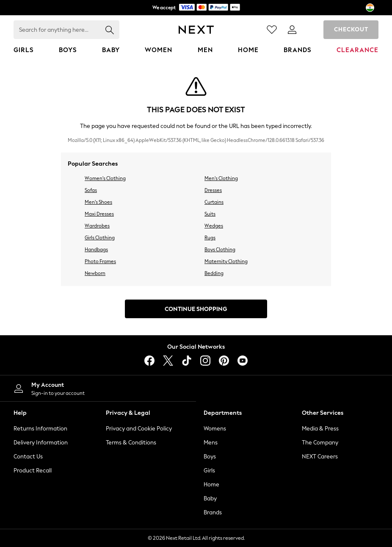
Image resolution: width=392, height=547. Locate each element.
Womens (215, 429)
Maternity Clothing (226, 261)
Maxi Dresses (99, 214)
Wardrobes (97, 226)
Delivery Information (41, 443)
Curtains (214, 202)
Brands (213, 512)
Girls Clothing (100, 238)
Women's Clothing (105, 178)
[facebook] (149, 361)
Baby (210, 498)
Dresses (213, 190)
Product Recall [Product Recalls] (33, 471)
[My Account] (98, 388)
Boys (210, 457)
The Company (320, 443)
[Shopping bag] (312, 30)
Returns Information (40, 429)
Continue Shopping (196, 309)
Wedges (214, 226)
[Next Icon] (196, 30)
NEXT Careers (320, 457)
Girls (209, 471)
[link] (292, 30)
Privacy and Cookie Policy (139, 429)
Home (211, 485)
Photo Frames (100, 261)
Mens (211, 443)
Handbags (96, 250)
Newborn (95, 273)
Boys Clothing (220, 250)
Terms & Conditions (131, 443)
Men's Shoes (98, 202)
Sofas (91, 190)
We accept (196, 7)
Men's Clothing (221, 178)
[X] (168, 361)
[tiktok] (187, 361)
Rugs (210, 238)
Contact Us (28, 457)
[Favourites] (272, 30)
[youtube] (243, 361)
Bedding (214, 273)
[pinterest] (224, 361)
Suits (210, 214)
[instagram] (205, 361)
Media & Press (320, 429)
